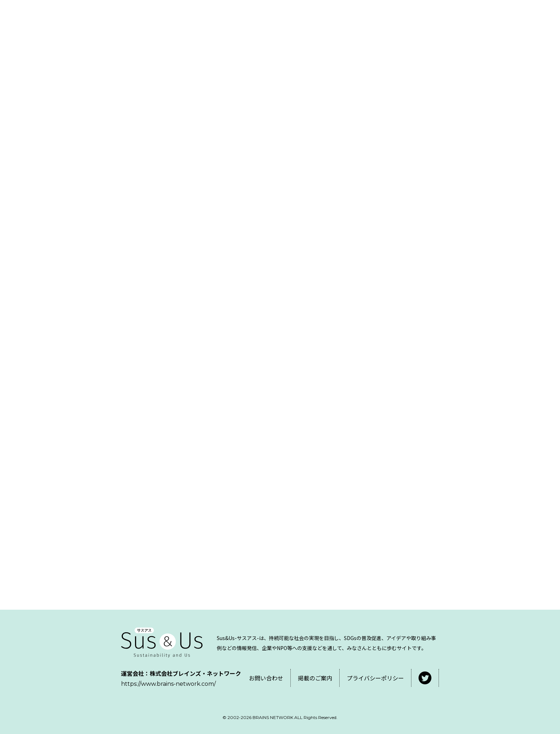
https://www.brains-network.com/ (168, 684)
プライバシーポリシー (375, 678)
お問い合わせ (266, 678)
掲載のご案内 (315, 678)
